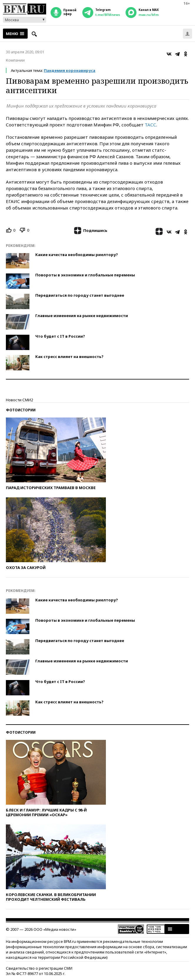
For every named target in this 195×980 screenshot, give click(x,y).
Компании (15, 60)
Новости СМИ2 (19, 400)
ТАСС (150, 125)
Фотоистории (21, 410)
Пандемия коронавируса (70, 70)
